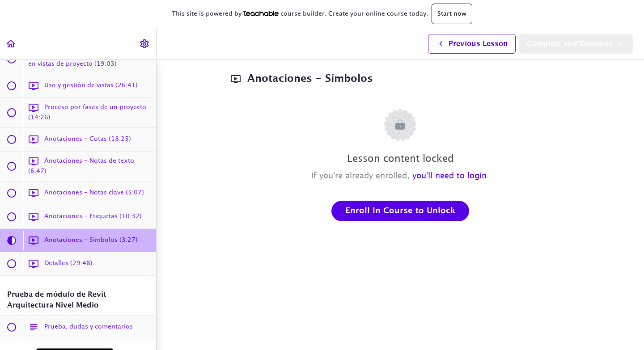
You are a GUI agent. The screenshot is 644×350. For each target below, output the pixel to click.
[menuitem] (145, 44)
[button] (11, 44)
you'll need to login (449, 176)
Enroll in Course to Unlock (400, 211)
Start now (452, 14)
